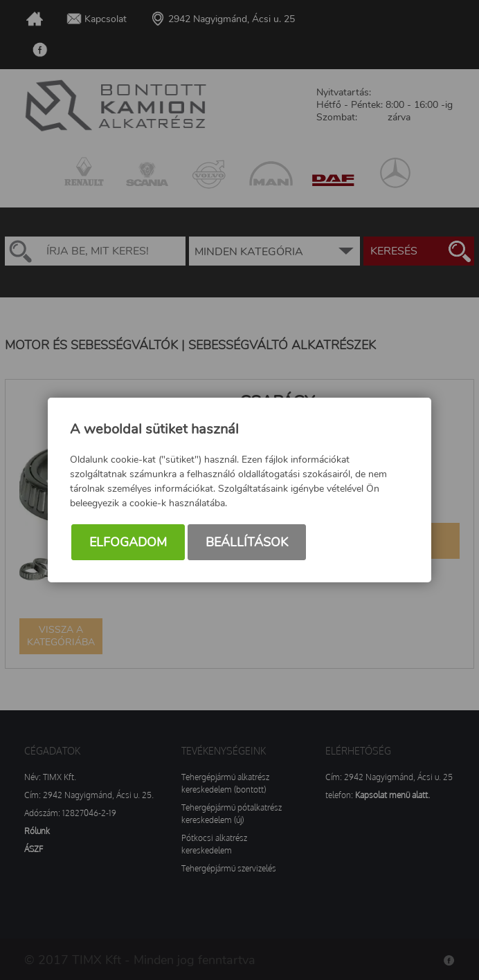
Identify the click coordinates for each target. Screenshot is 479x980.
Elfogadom (128, 542)
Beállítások (247, 542)
